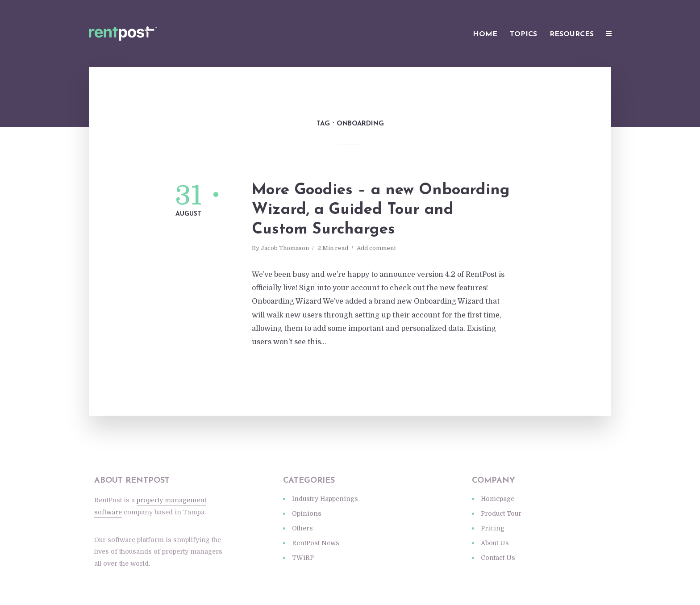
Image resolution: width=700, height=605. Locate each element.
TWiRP (303, 558)
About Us (495, 543)
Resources (572, 34)
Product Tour (501, 513)
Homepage (498, 499)
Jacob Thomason (285, 248)
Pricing (493, 528)
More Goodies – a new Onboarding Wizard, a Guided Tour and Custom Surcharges (381, 210)
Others (302, 528)
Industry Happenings (325, 499)
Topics (523, 34)
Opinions (307, 513)
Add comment (376, 248)
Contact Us (498, 558)
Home (485, 34)
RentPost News (316, 543)
